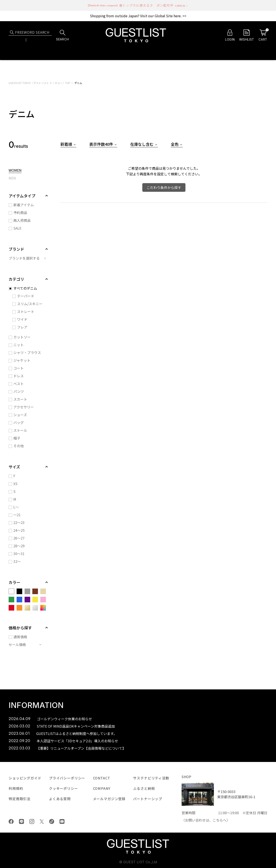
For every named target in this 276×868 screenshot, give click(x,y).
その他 (19, 446)
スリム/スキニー (30, 304)
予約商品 (20, 213)
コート (19, 368)
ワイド (22, 319)
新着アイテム (24, 205)
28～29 (19, 546)
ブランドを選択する (24, 258)
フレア (22, 327)
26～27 (19, 538)
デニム (78, 83)
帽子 (17, 438)
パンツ (19, 391)
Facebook (11, 821)
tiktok (52, 821)
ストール (20, 430)
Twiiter (42, 822)
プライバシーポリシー (67, 778)
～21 (17, 515)
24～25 (19, 530)
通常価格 (20, 637)
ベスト (19, 384)
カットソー (22, 337)
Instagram (32, 821)
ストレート (26, 311)
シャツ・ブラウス (27, 352)
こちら (218, 820)
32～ (17, 561)
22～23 (19, 522)
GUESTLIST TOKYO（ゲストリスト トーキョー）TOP (39, 83)
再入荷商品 (22, 220)
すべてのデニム (25, 288)
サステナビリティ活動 (151, 778)
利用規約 (16, 788)
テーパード (26, 296)
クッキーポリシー (64, 788)
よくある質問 (60, 799)
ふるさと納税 (144, 788)
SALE (17, 228)
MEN (12, 178)
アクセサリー (24, 407)
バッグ (19, 422)
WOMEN (15, 171)
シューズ (20, 415)
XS (15, 484)
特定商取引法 (20, 799)
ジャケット (22, 360)
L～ (16, 507)
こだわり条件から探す (164, 187)
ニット (19, 345)
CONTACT (102, 778)
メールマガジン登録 (109, 799)
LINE (21, 821)
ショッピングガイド (25, 778)
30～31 (19, 554)
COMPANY (102, 788)
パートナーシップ (148, 799)
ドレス (19, 376)
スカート (20, 399)
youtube (62, 821)
